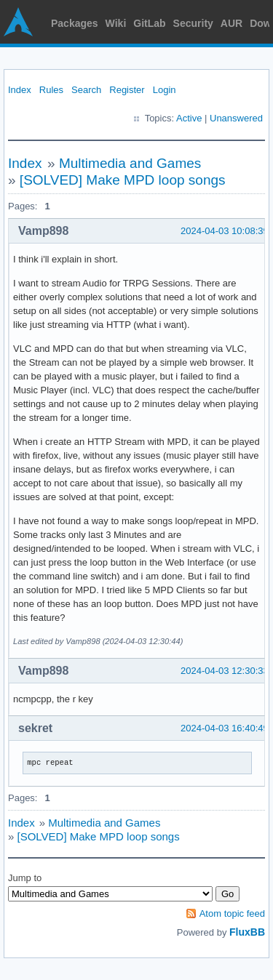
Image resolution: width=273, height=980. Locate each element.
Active (189, 118)
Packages (75, 23)
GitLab (149, 23)
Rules (51, 90)
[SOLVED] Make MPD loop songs (123, 180)
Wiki (116, 23)
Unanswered (236, 118)
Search (86, 90)
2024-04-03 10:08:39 (225, 231)
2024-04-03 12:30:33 (225, 671)
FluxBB (247, 932)
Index (20, 90)
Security (193, 23)
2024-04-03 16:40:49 (225, 728)
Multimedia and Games (130, 163)
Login (165, 90)
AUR (232, 23)
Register (127, 90)
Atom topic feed (232, 913)
